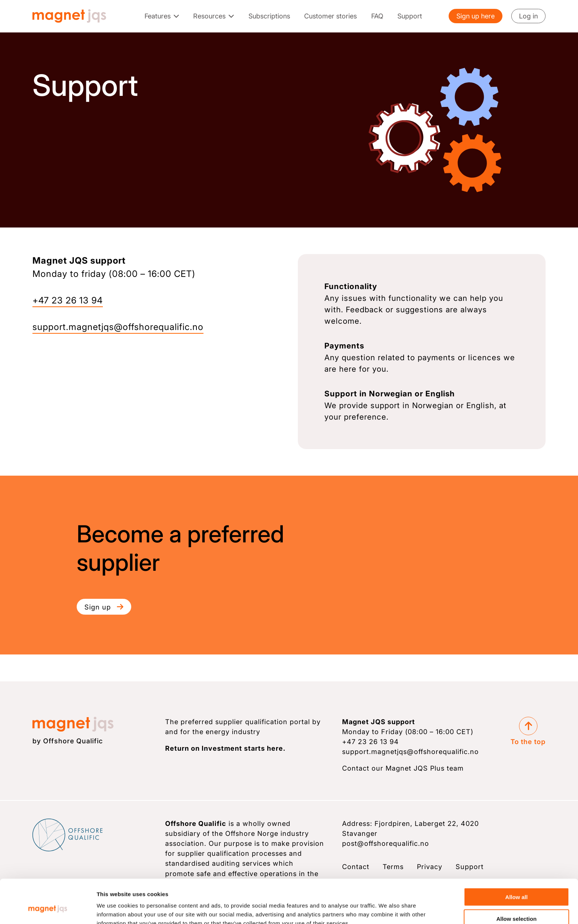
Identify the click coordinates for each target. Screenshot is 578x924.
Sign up (104, 607)
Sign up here (476, 16)
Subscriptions (269, 16)
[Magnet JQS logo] (69, 16)
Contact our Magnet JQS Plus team (403, 768)
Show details (389, 909)
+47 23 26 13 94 (68, 300)
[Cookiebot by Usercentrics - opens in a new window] (48, 910)
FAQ (377, 16)
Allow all (517, 859)
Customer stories (330, 16)
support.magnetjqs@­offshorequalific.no (410, 751)
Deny (517, 902)
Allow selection (516, 881)
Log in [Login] (528, 16)
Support (410, 16)
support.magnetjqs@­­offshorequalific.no (118, 327)
